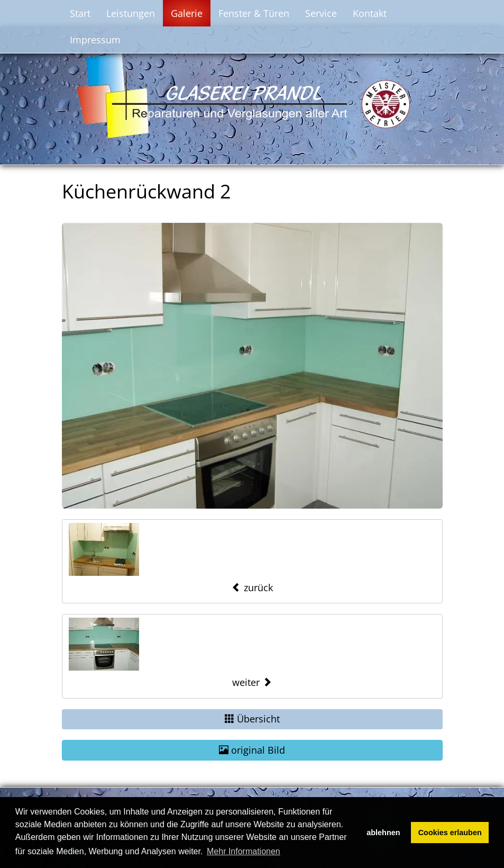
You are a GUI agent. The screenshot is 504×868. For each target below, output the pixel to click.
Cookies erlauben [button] (450, 833)
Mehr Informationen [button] (244, 851)
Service (321, 13)
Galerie (187, 13)
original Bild (252, 750)
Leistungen (131, 13)
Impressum (95, 40)
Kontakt (370, 13)
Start (80, 13)
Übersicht (252, 719)
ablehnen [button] (383, 833)
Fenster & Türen (254, 13)
